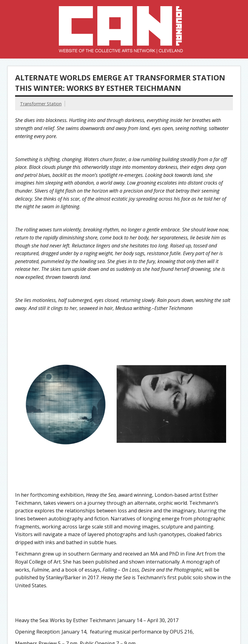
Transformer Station (41, 104)
